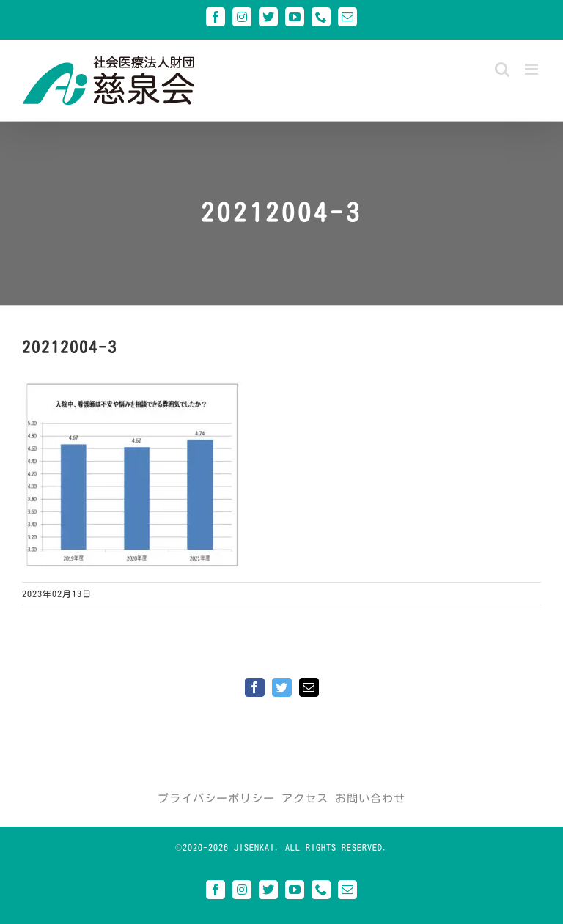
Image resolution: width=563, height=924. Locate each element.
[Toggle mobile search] (503, 69)
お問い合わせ (370, 798)
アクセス (305, 798)
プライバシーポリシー (216, 798)
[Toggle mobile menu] (533, 69)
